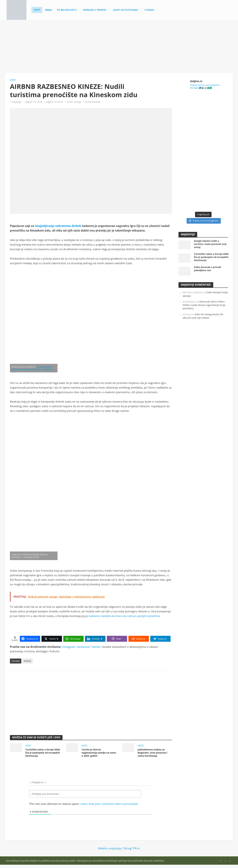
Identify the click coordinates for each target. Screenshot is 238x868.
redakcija (16, 102)
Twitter (96, 647)
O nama (149, 10)
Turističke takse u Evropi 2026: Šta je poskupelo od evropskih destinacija (43, 753)
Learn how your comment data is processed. (109, 804)
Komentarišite (93, 102)
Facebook (83, 647)
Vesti (37, 10)
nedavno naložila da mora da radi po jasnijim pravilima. (125, 616)
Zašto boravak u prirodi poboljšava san (207, 269)
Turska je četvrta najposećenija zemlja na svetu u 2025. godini (99, 753)
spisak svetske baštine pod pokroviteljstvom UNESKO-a (33, 368)
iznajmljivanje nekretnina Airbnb (58, 226)
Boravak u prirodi (95, 10)
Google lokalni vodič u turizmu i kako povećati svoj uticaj (210, 244)
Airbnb (27, 661)
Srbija (48, 10)
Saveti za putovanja (126, 10)
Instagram (69, 647)
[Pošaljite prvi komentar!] (85, 794)
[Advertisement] (119, 46)
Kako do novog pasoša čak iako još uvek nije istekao (203, 316)
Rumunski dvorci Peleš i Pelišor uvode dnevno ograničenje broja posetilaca (204, 305)
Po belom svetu (67, 10)
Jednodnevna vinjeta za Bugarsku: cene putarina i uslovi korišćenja (152, 753)
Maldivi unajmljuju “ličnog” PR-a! (119, 848)
